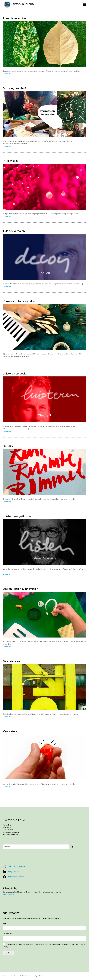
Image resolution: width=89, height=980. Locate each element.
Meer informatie (8, 894)
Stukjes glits (11, 161)
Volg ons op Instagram (14, 866)
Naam (5, 923)
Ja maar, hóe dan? (15, 88)
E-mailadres (7, 934)
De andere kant (13, 661)
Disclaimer (42, 976)
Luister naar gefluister (17, 516)
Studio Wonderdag (31, 976)
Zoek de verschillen (15, 18)
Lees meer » (7, 74)
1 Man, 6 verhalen (14, 231)
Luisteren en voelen (16, 374)
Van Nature (10, 731)
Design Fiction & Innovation (21, 589)
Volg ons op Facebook (14, 877)
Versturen (9, 953)
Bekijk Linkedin (11, 872)
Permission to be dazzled (19, 301)
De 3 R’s (8, 446)
